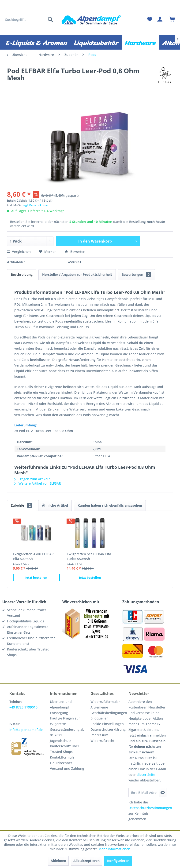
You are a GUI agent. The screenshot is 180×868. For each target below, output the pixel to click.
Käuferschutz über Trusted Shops (65, 749)
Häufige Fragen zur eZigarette (65, 721)
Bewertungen (136, 274)
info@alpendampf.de (26, 730)
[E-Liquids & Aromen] (36, 42)
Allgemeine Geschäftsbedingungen (108, 710)
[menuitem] (29, 19)
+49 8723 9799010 (23, 707)
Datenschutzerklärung (108, 729)
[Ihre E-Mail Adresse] (144, 792)
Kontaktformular (63, 757)
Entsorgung (59, 713)
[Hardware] (140, 42)
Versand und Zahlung (67, 768)
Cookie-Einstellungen (107, 724)
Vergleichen (19, 252)
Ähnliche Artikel (55, 505)
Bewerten (75, 252)
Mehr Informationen (114, 849)
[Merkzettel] (150, 19)
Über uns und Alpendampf (61, 704)
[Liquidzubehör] (96, 42)
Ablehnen (58, 861)
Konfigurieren (118, 861)
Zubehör (22, 505)
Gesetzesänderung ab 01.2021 (67, 732)
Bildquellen (99, 718)
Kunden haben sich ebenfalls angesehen (110, 505)
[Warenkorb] (172, 19)
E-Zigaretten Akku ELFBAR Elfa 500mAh (33, 556)
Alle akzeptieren (86, 861)
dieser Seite (146, 775)
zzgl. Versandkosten (36, 205)
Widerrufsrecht (102, 741)
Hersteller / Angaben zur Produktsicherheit (77, 274)
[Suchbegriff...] (29, 19)
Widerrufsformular (105, 702)
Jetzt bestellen (36, 577)
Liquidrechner (61, 763)
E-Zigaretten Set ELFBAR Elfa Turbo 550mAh (89, 556)
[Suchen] (50, 19)
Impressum (99, 735)
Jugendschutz (61, 741)
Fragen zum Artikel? (32, 479)
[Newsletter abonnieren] (163, 792)
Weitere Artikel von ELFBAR (38, 483)
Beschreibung (22, 274)
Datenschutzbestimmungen (150, 808)
